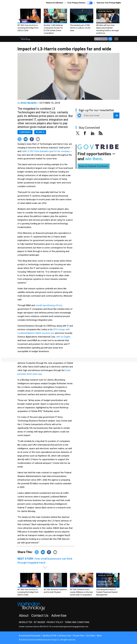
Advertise (59, 616)
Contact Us (40, 616)
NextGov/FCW (49, 636)
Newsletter (26, 622)
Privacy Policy (55, 622)
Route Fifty (79, 636)
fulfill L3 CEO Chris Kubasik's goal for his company (46, 151)
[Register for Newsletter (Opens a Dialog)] (116, 116)
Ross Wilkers (29, 103)
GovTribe (90, 636)
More (99, 636)
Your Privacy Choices (80, 3)
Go (110, 39)
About (24, 616)
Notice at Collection (55, 3)
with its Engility (63, 337)
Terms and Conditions (77, 622)
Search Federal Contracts (94, 166)
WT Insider (39, 622)
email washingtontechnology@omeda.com (71, 627)
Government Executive (30, 636)
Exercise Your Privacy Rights (109, 3)
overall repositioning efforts (49, 305)
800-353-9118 (45, 627)
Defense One (65, 636)
